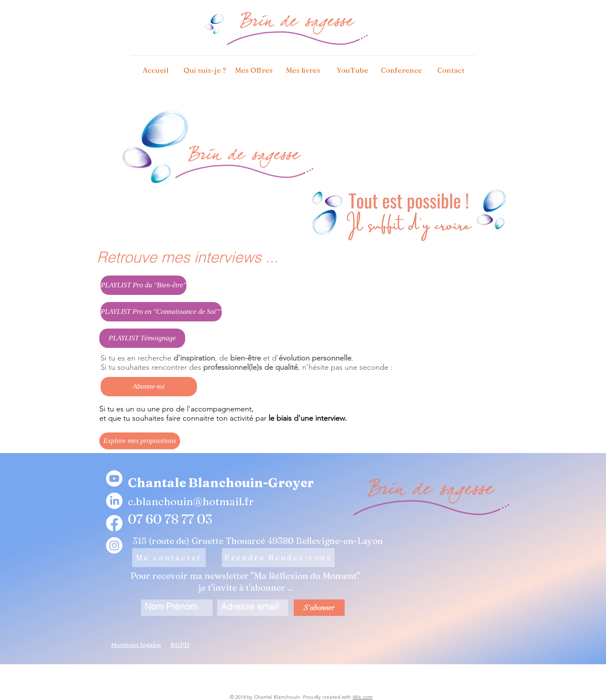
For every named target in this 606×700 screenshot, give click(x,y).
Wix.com (363, 697)
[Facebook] (114, 523)
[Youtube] (114, 479)
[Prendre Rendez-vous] (278, 558)
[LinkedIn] (114, 501)
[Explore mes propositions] (140, 441)
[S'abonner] (319, 608)
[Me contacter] (169, 558)
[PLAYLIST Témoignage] (142, 338)
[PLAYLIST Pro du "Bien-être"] (144, 285)
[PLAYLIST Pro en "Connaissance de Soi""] (161, 312)
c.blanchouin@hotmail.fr (191, 501)
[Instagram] (114, 545)
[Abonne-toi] (149, 387)
